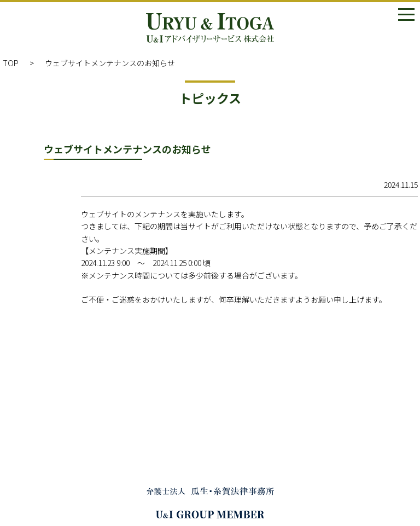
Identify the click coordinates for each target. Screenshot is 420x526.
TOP (11, 63)
